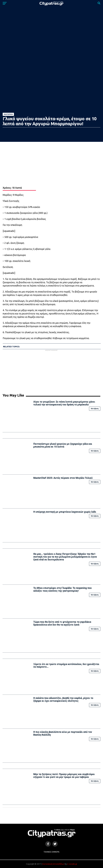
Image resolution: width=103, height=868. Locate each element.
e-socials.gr (72, 864)
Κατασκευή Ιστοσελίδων (53, 864)
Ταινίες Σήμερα (51, 852)
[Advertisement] (51, 370)
